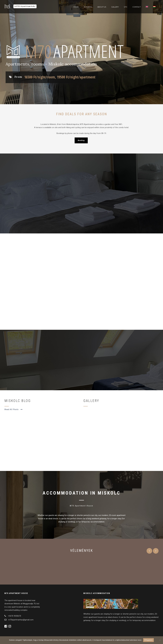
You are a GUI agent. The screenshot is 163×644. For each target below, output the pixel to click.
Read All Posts (13, 409)
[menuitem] (147, 9)
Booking (88, 7)
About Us (102, 7)
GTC (126, 7)
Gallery (115, 7)
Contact (137, 7)
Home (76, 7)
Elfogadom (148, 640)
